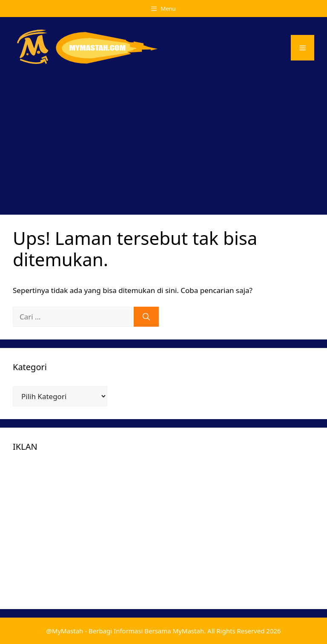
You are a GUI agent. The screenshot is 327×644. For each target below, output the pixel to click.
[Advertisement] (163, 142)
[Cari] (146, 317)
